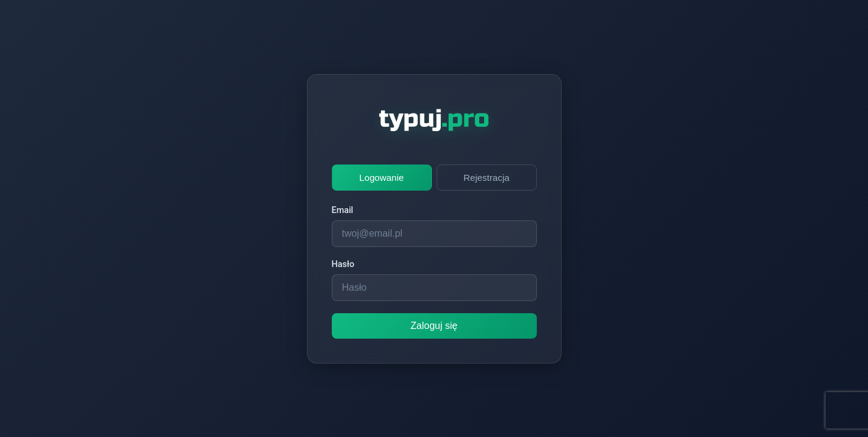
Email (343, 210)
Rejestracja (486, 178)
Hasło (343, 264)
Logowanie (381, 178)
